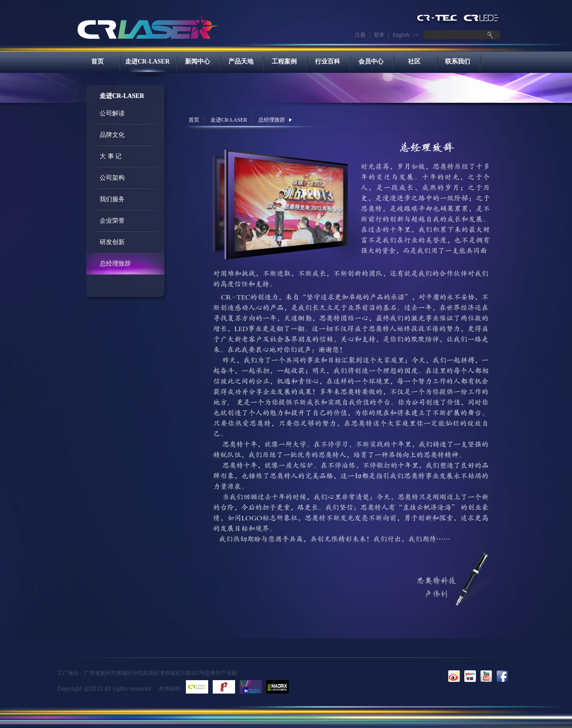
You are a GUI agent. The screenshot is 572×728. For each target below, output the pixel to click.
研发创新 (112, 242)
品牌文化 (112, 135)
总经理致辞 (115, 264)
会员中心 (371, 61)
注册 (360, 35)
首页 (97, 61)
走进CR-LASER (147, 61)
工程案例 (284, 61)
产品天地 (241, 61)
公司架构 (112, 178)
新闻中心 (198, 61)
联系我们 (458, 61)
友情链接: (170, 689)
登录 (379, 35)
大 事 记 (111, 156)
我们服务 (112, 199)
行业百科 (328, 61)
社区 (414, 61)
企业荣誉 (112, 221)
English (401, 35)
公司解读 (112, 113)
